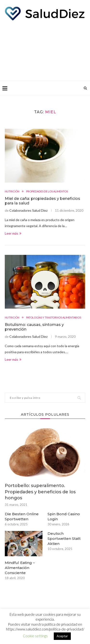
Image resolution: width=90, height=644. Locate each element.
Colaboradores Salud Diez (28, 210)
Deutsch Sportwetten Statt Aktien (64, 539)
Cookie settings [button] (35, 636)
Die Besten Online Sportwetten (22, 516)
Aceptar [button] (62, 636)
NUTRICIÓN (12, 191)
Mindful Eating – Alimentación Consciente (20, 568)
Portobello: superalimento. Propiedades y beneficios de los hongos (40, 492)
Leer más (13, 233)
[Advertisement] (45, 49)
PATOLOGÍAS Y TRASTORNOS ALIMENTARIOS (54, 317)
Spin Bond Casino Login (64, 516)
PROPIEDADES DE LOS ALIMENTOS (47, 191)
